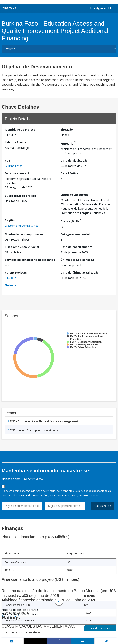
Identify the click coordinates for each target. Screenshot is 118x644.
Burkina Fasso (14, 166)
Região (10, 220)
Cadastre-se (103, 506)
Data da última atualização (80, 272)
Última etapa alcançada (77, 260)
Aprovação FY (71, 221)
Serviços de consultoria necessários (30, 260)
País (8, 161)
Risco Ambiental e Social (22, 247)
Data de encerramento (77, 247)
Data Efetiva (69, 173)
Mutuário (68, 143)
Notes (9, 285)
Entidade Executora (74, 195)
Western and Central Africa (22, 226)
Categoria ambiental (75, 234)
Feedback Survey (100, 628)
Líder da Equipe (15, 142)
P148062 (10, 278)
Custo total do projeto (22, 195)
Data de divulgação (74, 161)
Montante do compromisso (24, 234)
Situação (67, 130)
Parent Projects (16, 272)
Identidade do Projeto (20, 130)
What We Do (9, 8)
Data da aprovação (18, 173)
